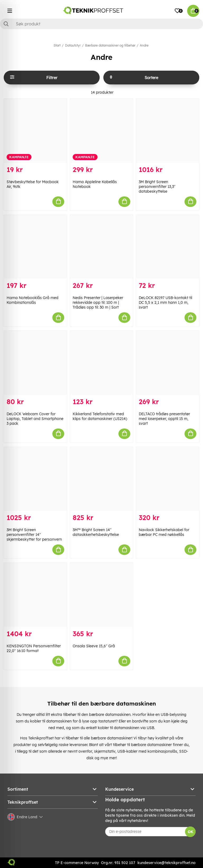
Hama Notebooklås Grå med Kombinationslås (33, 300)
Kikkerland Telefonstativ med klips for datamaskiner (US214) (100, 416)
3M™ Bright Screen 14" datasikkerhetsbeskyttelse (96, 532)
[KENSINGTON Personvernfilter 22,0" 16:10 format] (35, 595)
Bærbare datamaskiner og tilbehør (110, 45)
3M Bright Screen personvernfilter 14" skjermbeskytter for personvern (34, 535)
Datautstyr (73, 45)
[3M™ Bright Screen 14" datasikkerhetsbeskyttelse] (101, 479)
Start (57, 45)
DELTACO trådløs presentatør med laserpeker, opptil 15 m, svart (164, 419)
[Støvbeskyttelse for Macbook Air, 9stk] (35, 131)
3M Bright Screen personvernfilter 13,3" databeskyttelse (157, 187)
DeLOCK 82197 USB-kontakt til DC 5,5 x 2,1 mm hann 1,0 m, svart (165, 302)
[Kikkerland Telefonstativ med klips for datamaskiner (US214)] (101, 363)
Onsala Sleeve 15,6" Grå (94, 646)
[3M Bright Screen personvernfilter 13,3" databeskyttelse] (168, 131)
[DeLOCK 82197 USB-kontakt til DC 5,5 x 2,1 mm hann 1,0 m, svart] (168, 247)
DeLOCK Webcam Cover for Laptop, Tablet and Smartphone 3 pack (35, 419)
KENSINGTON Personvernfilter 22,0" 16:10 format (34, 648)
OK (190, 832)
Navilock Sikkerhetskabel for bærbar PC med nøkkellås (164, 532)
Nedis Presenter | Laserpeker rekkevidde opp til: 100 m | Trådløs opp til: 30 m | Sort (98, 302)
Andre (144, 45)
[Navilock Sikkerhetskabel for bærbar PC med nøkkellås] (168, 479)
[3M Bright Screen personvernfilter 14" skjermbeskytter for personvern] (35, 479)
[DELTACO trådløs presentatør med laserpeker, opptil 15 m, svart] (168, 363)
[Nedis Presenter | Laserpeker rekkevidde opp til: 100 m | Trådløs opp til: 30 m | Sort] (101, 247)
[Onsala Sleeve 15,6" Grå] (101, 595)
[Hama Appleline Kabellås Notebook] (101, 131)
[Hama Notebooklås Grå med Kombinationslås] (35, 247)
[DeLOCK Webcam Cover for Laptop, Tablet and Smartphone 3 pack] (35, 363)
